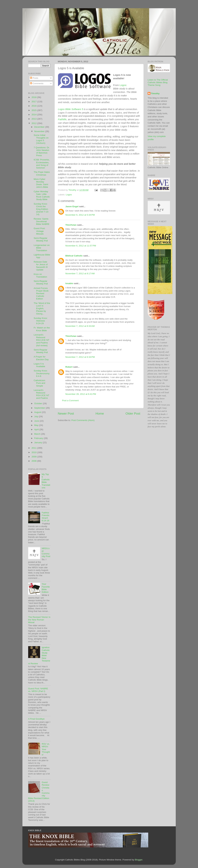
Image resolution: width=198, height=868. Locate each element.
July (37, 416)
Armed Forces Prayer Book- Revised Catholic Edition (41, 294)
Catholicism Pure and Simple (39, 383)
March (38, 434)
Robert (69, 367)
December (40, 127)
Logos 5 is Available (39, 365)
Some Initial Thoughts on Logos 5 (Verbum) (41, 139)
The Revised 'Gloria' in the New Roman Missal (39, 620)
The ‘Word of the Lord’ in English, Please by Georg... (42, 308)
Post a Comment (70, 400)
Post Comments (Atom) (83, 420)
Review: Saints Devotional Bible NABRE (41, 221)
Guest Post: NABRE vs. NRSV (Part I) (38, 690)
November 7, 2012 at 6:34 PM (80, 357)
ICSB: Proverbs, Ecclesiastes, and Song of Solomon (42, 164)
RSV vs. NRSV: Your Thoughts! (46, 749)
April (37, 429)
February (39, 438)
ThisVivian (71, 225)
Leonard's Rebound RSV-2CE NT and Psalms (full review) (41, 340)
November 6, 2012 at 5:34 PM (80, 215)
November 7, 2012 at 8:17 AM (80, 273)
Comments (37, 83)
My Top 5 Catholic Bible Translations (46, 481)
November (40, 131)
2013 (34, 119)
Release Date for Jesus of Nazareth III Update (41, 266)
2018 (34, 97)
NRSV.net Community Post (46, 552)
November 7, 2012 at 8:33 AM (80, 326)
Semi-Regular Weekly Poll (41, 239)
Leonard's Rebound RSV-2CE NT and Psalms (41, 394)
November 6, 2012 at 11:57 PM (81, 246)
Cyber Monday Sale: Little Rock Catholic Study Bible (42, 196)
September (40, 408)
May (37, 425)
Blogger (139, 860)
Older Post (133, 413)
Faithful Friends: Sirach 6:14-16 (46, 517)
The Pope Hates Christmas (42, 173)
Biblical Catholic (74, 256)
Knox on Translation (40, 275)
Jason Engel (72, 206)
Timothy (155, 93)
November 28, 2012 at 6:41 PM (81, 394)
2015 (34, 110)
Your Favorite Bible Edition (46, 588)
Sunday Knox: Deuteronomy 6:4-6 (42, 373)
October (39, 403)
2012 (34, 123)
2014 (34, 115)
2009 (34, 457)
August (38, 412)
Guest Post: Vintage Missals (39, 231)
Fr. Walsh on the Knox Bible (42, 329)
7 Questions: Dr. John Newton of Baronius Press (42, 152)
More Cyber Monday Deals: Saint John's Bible (41, 183)
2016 (34, 106)
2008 (34, 461)
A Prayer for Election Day (41, 358)
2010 (34, 452)
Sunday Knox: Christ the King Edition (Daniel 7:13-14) (41, 209)
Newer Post (66, 413)
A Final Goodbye (36, 719)
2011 (34, 448)
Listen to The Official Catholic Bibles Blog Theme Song (158, 82)
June (37, 421)
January (39, 442)
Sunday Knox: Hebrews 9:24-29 (41, 321)
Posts (34, 78)
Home (100, 413)
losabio (69, 283)
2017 (34, 102)
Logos (123, 85)
